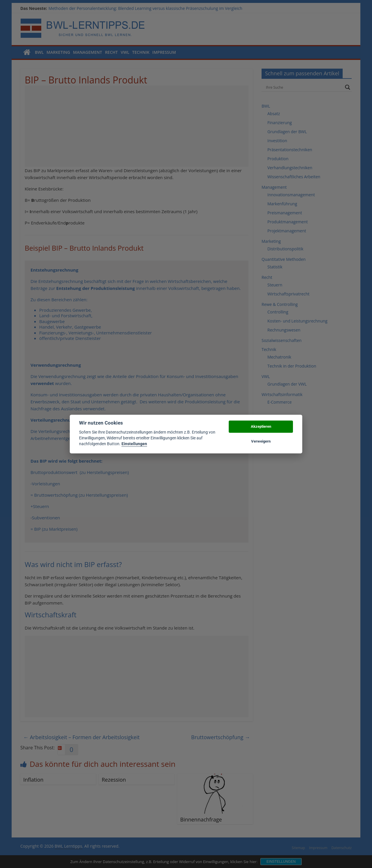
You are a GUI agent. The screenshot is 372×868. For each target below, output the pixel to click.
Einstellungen (134, 444)
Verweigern (261, 441)
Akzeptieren (261, 427)
